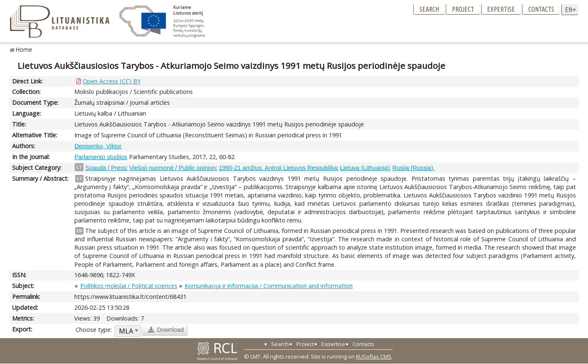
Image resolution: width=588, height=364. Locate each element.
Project (463, 9)
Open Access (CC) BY (112, 81)
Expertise (501, 9)
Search (429, 9)
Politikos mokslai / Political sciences (129, 286)
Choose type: (94, 330)
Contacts (541, 9)
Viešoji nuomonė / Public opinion (173, 168)
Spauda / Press (106, 168)
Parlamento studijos (101, 157)
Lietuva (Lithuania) (365, 168)
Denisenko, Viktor (98, 146)
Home (24, 49)
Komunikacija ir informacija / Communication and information (269, 286)
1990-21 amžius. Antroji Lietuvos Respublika (278, 168)
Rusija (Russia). (414, 168)
